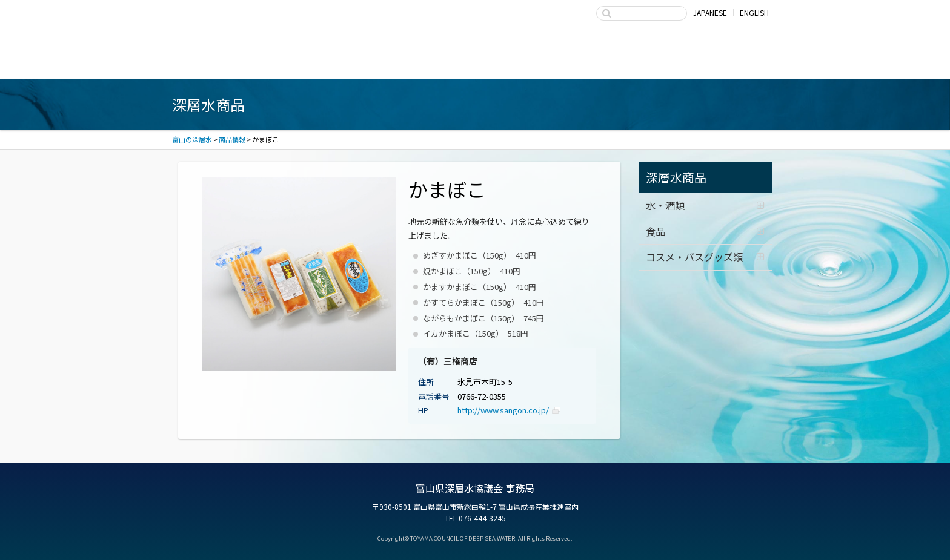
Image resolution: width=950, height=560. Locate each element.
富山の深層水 (242, 23)
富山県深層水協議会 (596, 63)
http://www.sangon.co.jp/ (503, 410)
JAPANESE (710, 12)
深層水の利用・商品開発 (475, 63)
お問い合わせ (717, 63)
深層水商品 (354, 63)
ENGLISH (754, 12)
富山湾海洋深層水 (233, 63)
